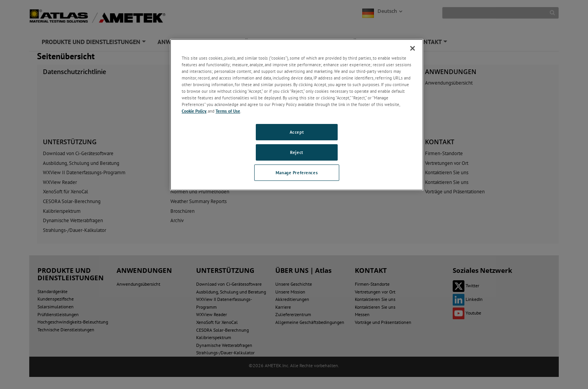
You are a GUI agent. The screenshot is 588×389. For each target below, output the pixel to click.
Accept (297, 132)
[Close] (413, 48)
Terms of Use (228, 111)
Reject (297, 152)
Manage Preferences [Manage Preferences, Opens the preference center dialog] (297, 172)
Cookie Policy (194, 111)
